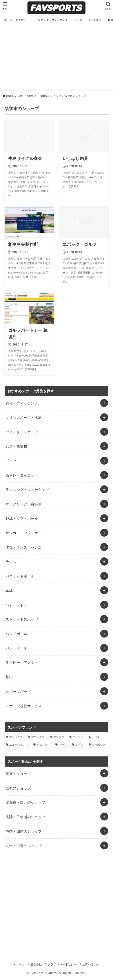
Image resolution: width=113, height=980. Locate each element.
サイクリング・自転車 (24, 504)
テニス (11, 562)
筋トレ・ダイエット (22, 475)
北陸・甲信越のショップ (25, 817)
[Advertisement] (56, 58)
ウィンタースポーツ (22, 432)
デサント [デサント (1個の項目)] (78, 737)
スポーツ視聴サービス (24, 706)
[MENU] (5, 6)
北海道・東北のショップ (25, 802)
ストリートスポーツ (22, 619)
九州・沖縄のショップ (24, 846)
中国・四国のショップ (24, 831)
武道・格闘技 (16, 446)
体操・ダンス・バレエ (24, 547)
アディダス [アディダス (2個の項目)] (38, 737)
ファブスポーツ (48, 973)
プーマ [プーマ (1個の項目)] (63, 745)
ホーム (20, 964)
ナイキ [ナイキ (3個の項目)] (96, 737)
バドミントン (16, 605)
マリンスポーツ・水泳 (24, 418)
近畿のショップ (18, 788)
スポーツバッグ (18, 691)
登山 (9, 677)
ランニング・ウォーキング (27, 490)
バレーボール (16, 648)
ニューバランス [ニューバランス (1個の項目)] (19, 745)
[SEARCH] (108, 6)
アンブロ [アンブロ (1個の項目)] (59, 737)
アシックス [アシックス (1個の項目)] (16, 737)
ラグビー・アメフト (22, 663)
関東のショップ (18, 774)
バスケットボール (20, 576)
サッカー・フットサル (24, 533)
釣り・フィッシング (22, 403)
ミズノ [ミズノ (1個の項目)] (79, 745)
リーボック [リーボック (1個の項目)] (99, 745)
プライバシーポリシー (62, 964)
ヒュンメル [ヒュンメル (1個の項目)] (44, 745)
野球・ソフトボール (22, 518)
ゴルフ (11, 461)
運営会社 (36, 964)
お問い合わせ (91, 964)
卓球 (9, 591)
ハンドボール (16, 634)
